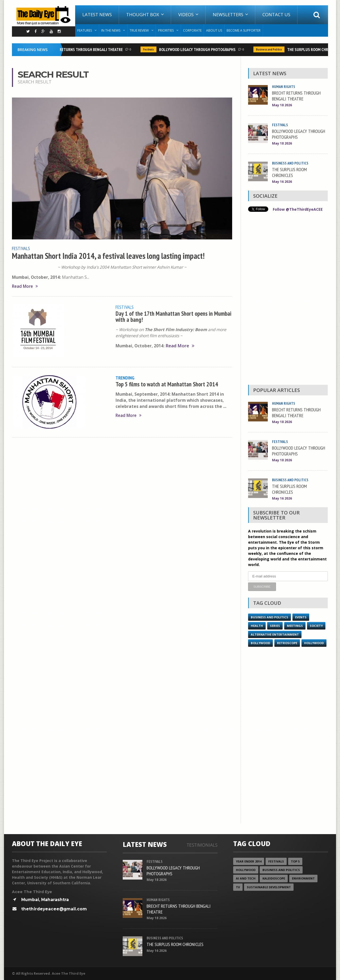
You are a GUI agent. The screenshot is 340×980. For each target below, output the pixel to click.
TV (238, 887)
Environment (303, 878)
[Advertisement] (288, 300)
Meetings (295, 626)
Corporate (192, 30)
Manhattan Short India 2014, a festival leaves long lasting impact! (108, 256)
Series (275, 626)
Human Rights (284, 87)
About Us (214, 30)
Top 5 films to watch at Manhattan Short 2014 (167, 384)
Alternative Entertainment (275, 634)
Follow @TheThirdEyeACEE (298, 209)
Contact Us (276, 14)
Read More (25, 286)
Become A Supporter (244, 30)
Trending (125, 378)
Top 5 (295, 861)
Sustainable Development (269, 887)
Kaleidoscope (274, 878)
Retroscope (287, 643)
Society (316, 626)
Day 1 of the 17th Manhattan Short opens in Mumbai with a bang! (173, 316)
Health (257, 626)
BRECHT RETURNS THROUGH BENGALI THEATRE (86, 49)
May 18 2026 (282, 105)
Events (301, 617)
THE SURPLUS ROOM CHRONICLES (289, 172)
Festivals (150, 49)
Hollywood (314, 643)
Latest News (97, 14)
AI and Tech (246, 878)
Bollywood (260, 643)
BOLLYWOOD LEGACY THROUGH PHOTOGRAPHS (199, 49)
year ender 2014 (249, 861)
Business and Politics (271, 49)
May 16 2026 (282, 182)
